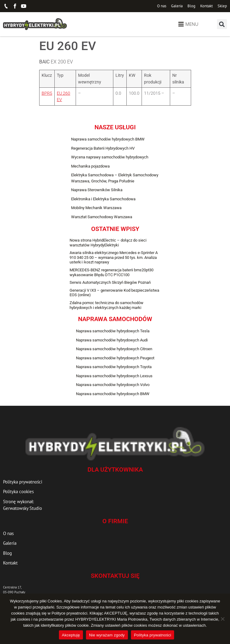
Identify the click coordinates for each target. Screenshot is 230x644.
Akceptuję (71, 635)
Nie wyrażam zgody (107, 635)
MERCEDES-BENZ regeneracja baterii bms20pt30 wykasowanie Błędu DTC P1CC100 (112, 272)
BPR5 (47, 93)
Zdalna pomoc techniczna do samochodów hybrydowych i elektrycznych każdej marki (106, 305)
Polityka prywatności (153, 635)
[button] (222, 24)
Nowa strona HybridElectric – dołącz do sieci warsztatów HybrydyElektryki (108, 243)
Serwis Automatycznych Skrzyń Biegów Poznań (110, 282)
